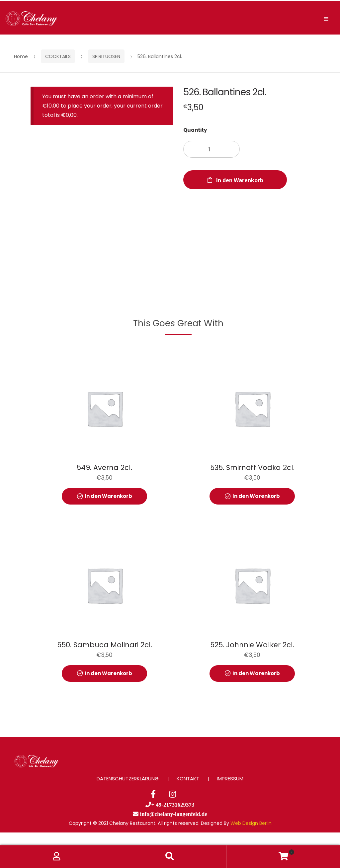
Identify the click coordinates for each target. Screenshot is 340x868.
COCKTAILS (58, 56)
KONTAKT (188, 779)
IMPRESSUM (230, 779)
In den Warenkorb (240, 180)
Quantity (195, 130)
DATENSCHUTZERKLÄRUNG (128, 779)
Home (21, 56)
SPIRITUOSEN (106, 56)
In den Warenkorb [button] (108, 496)
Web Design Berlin (251, 823)
